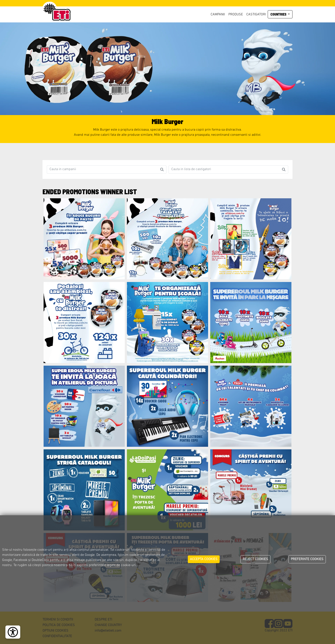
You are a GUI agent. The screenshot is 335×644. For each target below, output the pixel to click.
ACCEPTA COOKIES (204, 559)
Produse (236, 15)
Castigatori (256, 15)
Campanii (218, 15)
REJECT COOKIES (255, 559)
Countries (279, 14)
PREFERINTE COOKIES (307, 559)
